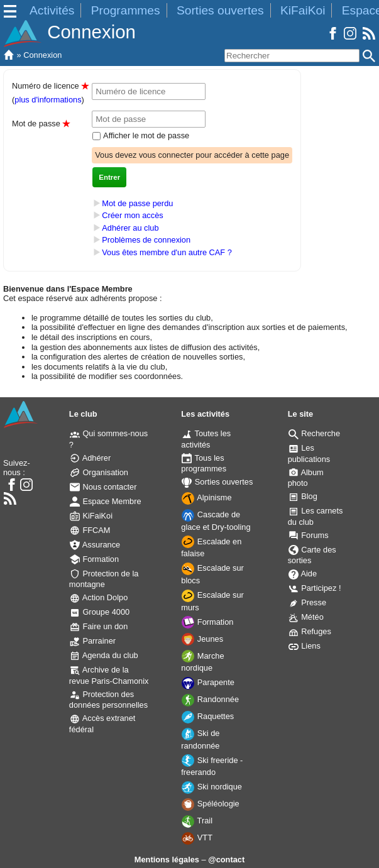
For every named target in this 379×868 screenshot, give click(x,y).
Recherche (314, 433)
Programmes (126, 10)
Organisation (99, 472)
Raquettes (208, 716)
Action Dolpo (99, 597)
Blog (303, 496)
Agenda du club (104, 655)
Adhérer (90, 458)
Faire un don (99, 626)
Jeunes (202, 639)
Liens (305, 646)
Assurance (95, 545)
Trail (197, 821)
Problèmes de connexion (146, 240)
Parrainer (93, 641)
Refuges (310, 631)
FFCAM (90, 530)
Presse (307, 602)
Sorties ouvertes (220, 10)
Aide (303, 574)
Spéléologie (210, 804)
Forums (309, 535)
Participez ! (315, 588)
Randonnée (210, 699)
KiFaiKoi (303, 10)
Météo (306, 617)
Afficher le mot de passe (145, 135)
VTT (197, 838)
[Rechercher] (292, 56)
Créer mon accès (132, 215)
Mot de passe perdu (137, 203)
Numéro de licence (50, 86)
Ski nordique (212, 787)
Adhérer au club (130, 228)
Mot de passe (41, 124)
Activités (52, 10)
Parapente (208, 682)
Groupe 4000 (100, 612)
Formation (94, 559)
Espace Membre (106, 501)
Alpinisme (206, 497)
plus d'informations (48, 100)
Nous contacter (103, 487)
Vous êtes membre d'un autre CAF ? (167, 252)
